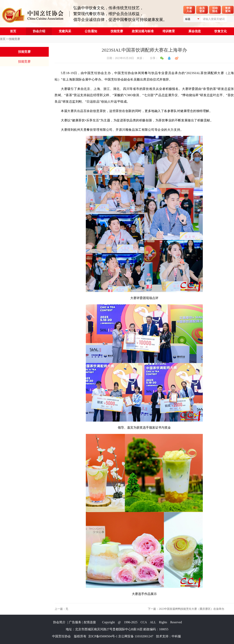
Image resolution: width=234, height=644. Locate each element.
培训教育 (169, 31)
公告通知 (91, 31)
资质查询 (228, 10)
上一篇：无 (61, 609)
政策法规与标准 (143, 31)
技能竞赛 (117, 31)
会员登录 (202, 10)
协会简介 (59, 622)
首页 (13, 31)
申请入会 (189, 10)
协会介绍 (39, 31)
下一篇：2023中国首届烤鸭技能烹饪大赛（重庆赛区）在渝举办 (186, 609)
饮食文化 (221, 31)
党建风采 (65, 31)
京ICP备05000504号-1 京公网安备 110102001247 (121, 636)
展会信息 (195, 31)
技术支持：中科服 (168, 636)
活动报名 (215, 10)
